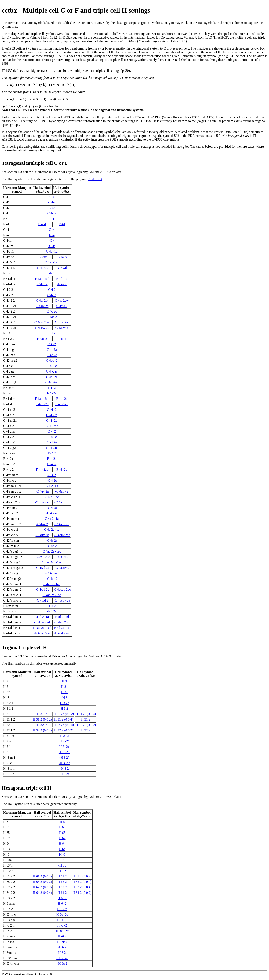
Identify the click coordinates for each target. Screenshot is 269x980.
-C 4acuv (42, 268)
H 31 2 (86, 719)
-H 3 (64, 698)
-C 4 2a (52, 508)
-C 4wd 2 (42, 600)
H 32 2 (86, 730)
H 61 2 (62, 876)
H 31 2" (42, 714)
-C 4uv (42, 257)
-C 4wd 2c (42, 590)
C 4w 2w (42, 300)
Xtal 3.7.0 (95, 179)
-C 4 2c (52, 480)
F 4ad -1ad (42, 279)
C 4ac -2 (52, 360)
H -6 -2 (62, 925)
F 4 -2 (52, 388)
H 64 (62, 844)
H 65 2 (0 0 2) (42, 882)
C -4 (52, 230)
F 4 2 (52, 333)
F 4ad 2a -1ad (42, 628)
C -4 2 (52, 431)
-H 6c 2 (62, 964)
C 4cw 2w (62, 322)
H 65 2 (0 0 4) (82, 882)
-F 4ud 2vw (62, 633)
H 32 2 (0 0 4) (42, 730)
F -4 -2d (62, 470)
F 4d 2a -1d (62, 628)
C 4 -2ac (52, 371)
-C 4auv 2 (62, 491)
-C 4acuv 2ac (62, 590)
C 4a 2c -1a (52, 530)
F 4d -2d (62, 399)
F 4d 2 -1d (62, 617)
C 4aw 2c (42, 306)
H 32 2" (42, 725)
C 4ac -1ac (52, 262)
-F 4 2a (52, 611)
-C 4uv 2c (42, 535)
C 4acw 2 (62, 328)
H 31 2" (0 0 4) (86, 714)
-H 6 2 (62, 947)
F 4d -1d (62, 279)
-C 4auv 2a (62, 524)
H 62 (62, 838)
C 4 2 (52, 290)
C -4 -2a (52, 420)
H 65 (62, 833)
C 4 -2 (52, 344)
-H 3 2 (64, 768)
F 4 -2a (52, 393)
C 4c (52, 208)
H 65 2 (62, 882)
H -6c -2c (62, 931)
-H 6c (62, 865)
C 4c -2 (52, 355)
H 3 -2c (64, 747)
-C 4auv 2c (62, 502)
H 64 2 (62, 893)
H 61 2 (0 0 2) (82, 876)
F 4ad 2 (42, 339)
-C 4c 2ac (52, 573)
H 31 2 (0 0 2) (42, 719)
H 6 (62, 822)
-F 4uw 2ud (42, 622)
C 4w (52, 202)
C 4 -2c (52, 366)
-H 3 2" (64, 758)
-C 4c (52, 246)
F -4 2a (52, 459)
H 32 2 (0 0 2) (64, 730)
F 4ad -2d (42, 404)
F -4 (52, 235)
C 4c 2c (52, 311)
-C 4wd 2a (42, 568)
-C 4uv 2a (42, 491)
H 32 (64, 692)
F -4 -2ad (42, 470)
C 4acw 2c (42, 328)
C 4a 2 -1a (52, 519)
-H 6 (62, 860)
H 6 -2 (62, 904)
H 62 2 (62, 887)
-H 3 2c (64, 774)
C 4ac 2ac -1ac (52, 562)
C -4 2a (52, 442)
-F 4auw (42, 284)
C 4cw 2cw (42, 322)
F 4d (62, 224)
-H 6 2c (62, 953)
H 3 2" (64, 703)
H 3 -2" (64, 741)
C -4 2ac (52, 448)
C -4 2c (52, 437)
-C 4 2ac (52, 513)
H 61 (62, 827)
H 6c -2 (62, 920)
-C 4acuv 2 (62, 568)
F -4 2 (52, 453)
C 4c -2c (52, 377)
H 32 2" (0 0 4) (64, 725)
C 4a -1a (52, 251)
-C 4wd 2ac (42, 557)
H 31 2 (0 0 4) (64, 719)
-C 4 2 (52, 475)
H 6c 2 (62, 898)
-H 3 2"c (64, 763)
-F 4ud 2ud (62, 622)
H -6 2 (62, 936)
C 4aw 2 (62, 306)
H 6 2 (62, 871)
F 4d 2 (62, 339)
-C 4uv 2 (42, 524)
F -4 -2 (52, 464)
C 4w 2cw (62, 300)
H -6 (62, 854)
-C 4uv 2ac (42, 502)
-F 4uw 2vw (42, 633)
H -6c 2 (62, 942)
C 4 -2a (52, 350)
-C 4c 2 (52, 546)
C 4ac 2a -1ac (52, 551)
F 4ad (42, 224)
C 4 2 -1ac (52, 497)
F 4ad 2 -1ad (42, 617)
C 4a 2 (52, 295)
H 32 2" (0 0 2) (86, 725)
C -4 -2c (52, 415)
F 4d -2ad (62, 404)
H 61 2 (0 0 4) (42, 876)
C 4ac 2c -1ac (52, 595)
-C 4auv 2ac (62, 535)
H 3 (64, 681)
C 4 (52, 197)
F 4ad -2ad (42, 399)
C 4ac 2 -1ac (52, 584)
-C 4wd (62, 268)
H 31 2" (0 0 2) (64, 714)
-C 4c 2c (52, 540)
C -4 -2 (52, 410)
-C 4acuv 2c (62, 557)
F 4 (52, 219)
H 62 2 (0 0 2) (42, 887)
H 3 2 (64, 708)
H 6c (62, 849)
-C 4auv (62, 257)
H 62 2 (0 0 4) (82, 887)
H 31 (64, 687)
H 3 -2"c (64, 752)
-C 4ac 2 (52, 579)
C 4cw (52, 213)
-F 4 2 (52, 606)
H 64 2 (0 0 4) (42, 893)
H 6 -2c (62, 909)
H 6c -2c (62, 914)
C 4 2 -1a (52, 486)
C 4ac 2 (52, 317)
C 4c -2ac (52, 382)
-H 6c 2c (62, 958)
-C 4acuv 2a (62, 600)
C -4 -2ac (52, 426)
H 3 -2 (64, 736)
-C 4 (52, 240)
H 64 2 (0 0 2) (82, 893)
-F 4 (52, 273)
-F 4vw (62, 284)
